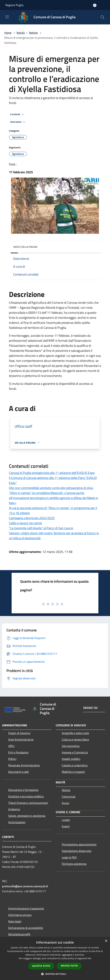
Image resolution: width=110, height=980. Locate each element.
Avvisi (65, 803)
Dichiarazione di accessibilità (26, 928)
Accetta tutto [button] (41, 966)
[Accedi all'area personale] (95, 5)
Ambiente (14, 809)
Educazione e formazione (23, 790)
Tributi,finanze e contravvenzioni (28, 803)
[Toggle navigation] (7, 17)
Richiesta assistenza (74, 864)
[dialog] (55, 959)
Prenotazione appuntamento (79, 844)
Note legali (15, 921)
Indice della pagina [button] (25, 247)
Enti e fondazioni (18, 752)
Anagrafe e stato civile (75, 733)
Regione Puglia (14, 5)
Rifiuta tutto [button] (69, 966)
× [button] (106, 941)
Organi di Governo (19, 733)
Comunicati (69, 796)
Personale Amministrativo (24, 765)
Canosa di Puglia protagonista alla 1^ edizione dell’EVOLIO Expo (52, 473)
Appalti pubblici (71, 759)
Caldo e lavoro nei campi (25, 523)
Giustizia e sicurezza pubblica (26, 796)
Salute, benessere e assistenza (27, 816)
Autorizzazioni (17, 822)
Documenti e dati (19, 772)
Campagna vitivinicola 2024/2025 (32, 518)
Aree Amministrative (21, 739)
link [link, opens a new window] (89, 958)
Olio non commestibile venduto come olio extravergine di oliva (51, 488)
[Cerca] (102, 17)
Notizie (33, 33)
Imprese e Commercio (75, 752)
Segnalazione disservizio (77, 851)
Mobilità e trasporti (73, 772)
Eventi (66, 826)
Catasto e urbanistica (75, 765)
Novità (21, 33)
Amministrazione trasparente (26, 908)
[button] (55, 974)
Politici (12, 759)
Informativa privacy (20, 915)
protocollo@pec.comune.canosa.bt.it (25, 886)
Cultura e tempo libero (75, 739)
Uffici (11, 746)
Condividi (17, 114)
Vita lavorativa (71, 746)
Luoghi (66, 820)
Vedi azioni (18, 122)
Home (8, 33)
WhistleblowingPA (19, 934)
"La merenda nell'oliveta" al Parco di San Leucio (41, 528)
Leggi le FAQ (69, 857)
